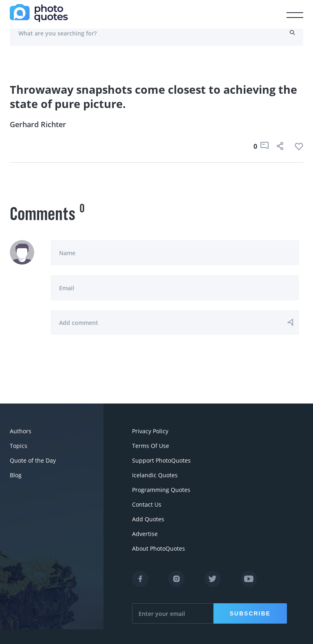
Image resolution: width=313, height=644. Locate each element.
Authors (21, 431)
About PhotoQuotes (159, 548)
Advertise (145, 534)
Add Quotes (148, 519)
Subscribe (250, 613)
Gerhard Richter (38, 124)
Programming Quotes (161, 490)
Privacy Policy (150, 431)
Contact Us (147, 504)
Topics (19, 446)
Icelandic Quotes (155, 475)
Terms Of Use (151, 446)
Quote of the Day (33, 460)
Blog (16, 475)
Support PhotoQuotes (161, 460)
